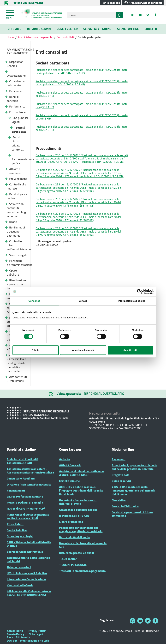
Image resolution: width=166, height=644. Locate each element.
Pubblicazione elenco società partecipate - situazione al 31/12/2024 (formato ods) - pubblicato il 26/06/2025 (82, 71)
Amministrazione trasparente (35, 37)
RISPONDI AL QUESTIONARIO (104, 394)
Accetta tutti (130, 350)
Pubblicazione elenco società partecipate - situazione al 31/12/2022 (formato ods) (82, 94)
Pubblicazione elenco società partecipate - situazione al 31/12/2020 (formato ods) (82, 117)
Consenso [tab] (34, 301)
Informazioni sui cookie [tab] (132, 301)
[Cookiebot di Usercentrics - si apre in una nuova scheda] (139, 291)
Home (11, 37)
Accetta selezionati (83, 350)
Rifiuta (36, 350)
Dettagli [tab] (83, 301)
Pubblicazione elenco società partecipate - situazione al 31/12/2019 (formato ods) (82, 128)
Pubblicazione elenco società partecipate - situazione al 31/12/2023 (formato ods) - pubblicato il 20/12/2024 (82, 83)
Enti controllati (65, 37)
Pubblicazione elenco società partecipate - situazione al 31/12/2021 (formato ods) (82, 106)
